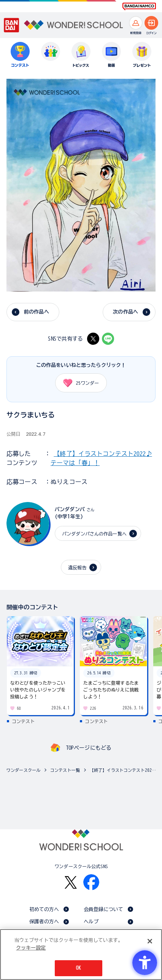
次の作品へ (125, 312)
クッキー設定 (31, 948)
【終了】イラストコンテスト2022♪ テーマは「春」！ (124, 770)
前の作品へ (37, 312)
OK (78, 968)
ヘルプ (91, 922)
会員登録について (104, 909)
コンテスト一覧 (65, 770)
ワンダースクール (23, 770)
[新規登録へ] (136, 23)
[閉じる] (150, 941)
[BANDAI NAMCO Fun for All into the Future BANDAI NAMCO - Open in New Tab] (139, 6)
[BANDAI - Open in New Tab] (12, 25)
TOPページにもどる (89, 748)
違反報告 (77, 567)
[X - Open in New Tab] (93, 339)
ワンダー (78, 383)
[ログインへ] (151, 23)
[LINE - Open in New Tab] (108, 339)
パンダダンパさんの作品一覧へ (94, 534)
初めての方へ (44, 909)
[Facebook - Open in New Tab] (91, 882)
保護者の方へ (44, 922)
